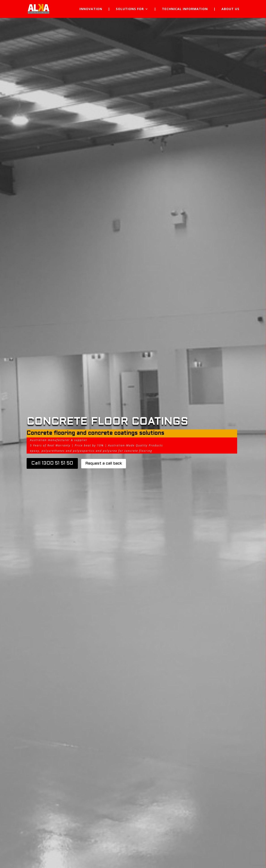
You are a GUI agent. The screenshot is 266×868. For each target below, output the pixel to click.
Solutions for (130, 9)
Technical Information (185, 9)
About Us (230, 9)
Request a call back (104, 464)
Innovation (91, 9)
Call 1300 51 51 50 (52, 463)
